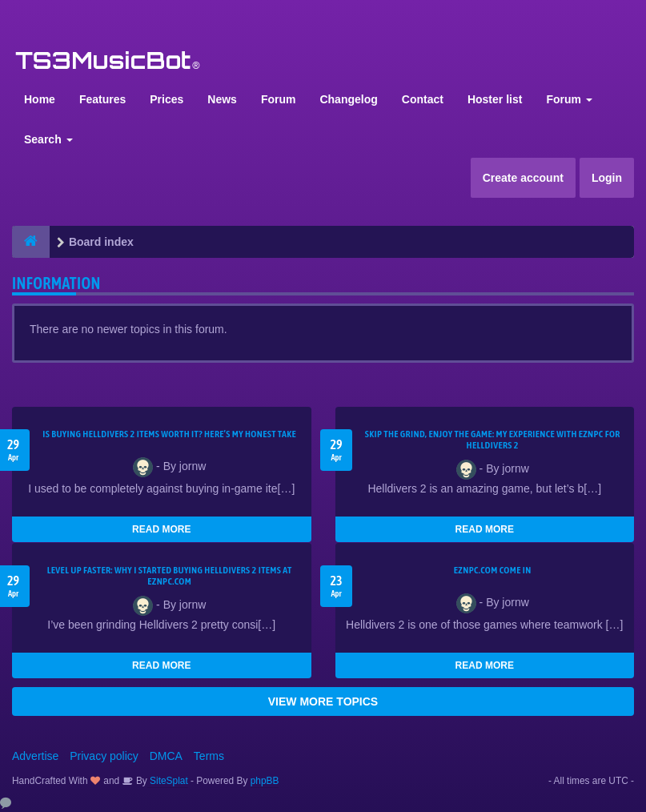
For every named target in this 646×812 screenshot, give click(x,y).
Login (607, 178)
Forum (279, 99)
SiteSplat (168, 781)
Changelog (348, 99)
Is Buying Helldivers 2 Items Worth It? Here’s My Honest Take (169, 434)
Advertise (35, 756)
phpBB (265, 781)
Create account (523, 178)
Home (40, 99)
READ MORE (161, 529)
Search (48, 139)
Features (102, 99)
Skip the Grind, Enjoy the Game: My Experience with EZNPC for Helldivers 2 (493, 440)
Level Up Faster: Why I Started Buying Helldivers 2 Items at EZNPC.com (170, 576)
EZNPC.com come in (493, 570)
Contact (423, 99)
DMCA (166, 756)
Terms (209, 756)
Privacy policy (104, 756)
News (222, 99)
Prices (167, 99)
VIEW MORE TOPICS (323, 701)
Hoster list (495, 99)
